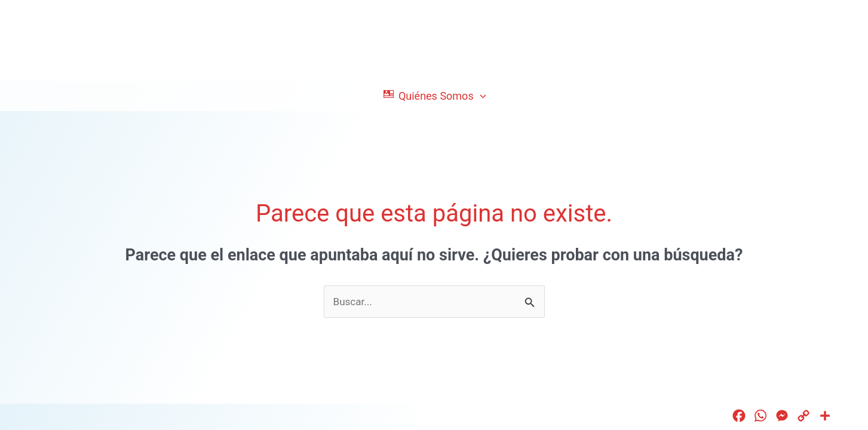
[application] (480, 96)
